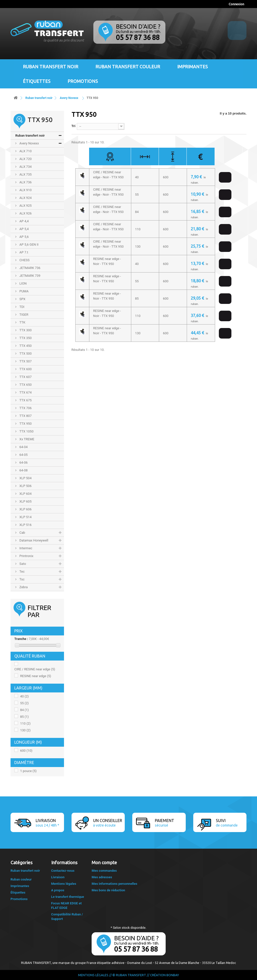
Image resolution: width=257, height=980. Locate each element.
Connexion (236, 4)
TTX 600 (25, 369)
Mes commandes (104, 871)
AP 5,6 (24, 237)
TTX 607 (25, 377)
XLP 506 (25, 486)
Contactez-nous (63, 871)
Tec (22, 571)
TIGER (23, 315)
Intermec (25, 548)
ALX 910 (25, 190)
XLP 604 (25, 494)
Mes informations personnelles (114, 884)
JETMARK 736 (29, 268)
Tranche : (21, 639)
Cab (22, 533)
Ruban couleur (21, 879)
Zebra (23, 587)
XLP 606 (25, 509)
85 (24, 717)
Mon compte (104, 862)
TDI (21, 307)
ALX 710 (25, 151)
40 (24, 696)
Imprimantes (192, 67)
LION (23, 283)
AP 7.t (23, 252)
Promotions (83, 81)
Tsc (22, 579)
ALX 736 (25, 182)
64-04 (23, 447)
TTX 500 (25, 353)
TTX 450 (25, 346)
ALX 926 (25, 213)
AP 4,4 (24, 221)
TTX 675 (25, 400)
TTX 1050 (26, 431)
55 (24, 703)
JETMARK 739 (29, 276)
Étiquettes (37, 81)
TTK (22, 322)
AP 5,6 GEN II (28, 244)
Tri (74, 126)
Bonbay (173, 975)
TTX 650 (25, 385)
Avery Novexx (29, 143)
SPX (22, 299)
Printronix (26, 556)
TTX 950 (25, 424)
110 (25, 723)
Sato (22, 564)
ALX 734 (25, 167)
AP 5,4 (24, 229)
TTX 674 (25, 392)
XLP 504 (25, 478)
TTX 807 (25, 416)
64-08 (23, 470)
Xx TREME (26, 439)
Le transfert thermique (68, 897)
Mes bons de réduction (108, 890)
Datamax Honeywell (33, 540)
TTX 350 (25, 338)
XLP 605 (25, 501)
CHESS (24, 260)
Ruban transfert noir (51, 67)
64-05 (23, 455)
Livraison (58, 877)
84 (24, 710)
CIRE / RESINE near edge (35, 669)
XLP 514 (25, 517)
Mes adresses (102, 877)
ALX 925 (25, 206)
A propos (58, 890)
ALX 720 (25, 159)
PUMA (24, 291)
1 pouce (28, 771)
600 (26, 751)
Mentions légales (64, 884)
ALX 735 (25, 174)
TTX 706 (25, 408)
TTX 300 (25, 330)
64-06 (23, 462)
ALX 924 (25, 198)
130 (25, 730)
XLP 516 (25, 525)
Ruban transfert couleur (128, 67)
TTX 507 (25, 361)
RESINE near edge (36, 676)
